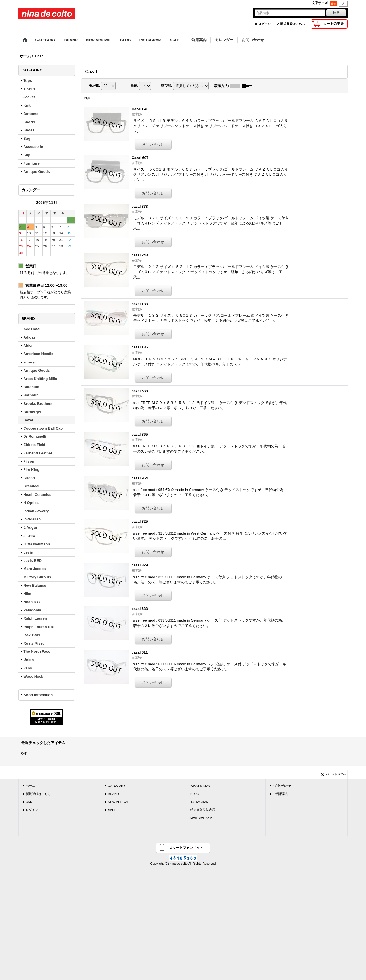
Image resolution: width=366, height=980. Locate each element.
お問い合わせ (282, 786)
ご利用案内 (281, 794)
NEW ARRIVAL (119, 802)
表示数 (94, 86)
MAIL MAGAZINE (203, 818)
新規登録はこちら (293, 24)
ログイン (264, 24)
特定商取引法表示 (203, 810)
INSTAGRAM (200, 802)
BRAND (113, 794)
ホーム (30, 786)
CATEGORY (117, 786)
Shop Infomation (38, 695)
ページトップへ (336, 774)
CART (30, 802)
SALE (112, 810)
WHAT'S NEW (200, 786)
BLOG (195, 794)
